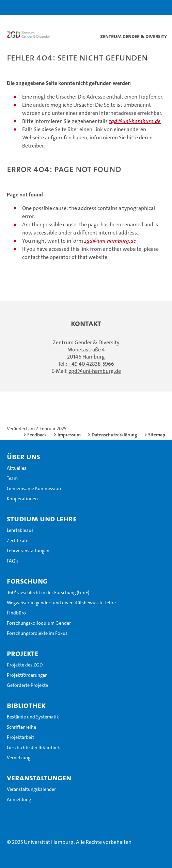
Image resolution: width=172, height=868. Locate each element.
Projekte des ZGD (25, 665)
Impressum (69, 435)
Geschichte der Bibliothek (33, 747)
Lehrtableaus (20, 530)
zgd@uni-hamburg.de (135, 121)
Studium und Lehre (42, 519)
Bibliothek (26, 705)
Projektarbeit (20, 737)
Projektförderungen (27, 675)
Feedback (37, 435)
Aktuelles (17, 468)
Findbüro (16, 613)
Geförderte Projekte (27, 685)
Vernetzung (19, 758)
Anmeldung (19, 799)
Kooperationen (22, 499)
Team (12, 478)
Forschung (27, 581)
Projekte (23, 653)
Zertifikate (18, 540)
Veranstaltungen (39, 778)
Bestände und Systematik (33, 717)
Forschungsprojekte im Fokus (37, 633)
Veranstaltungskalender (31, 789)
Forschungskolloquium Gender (39, 623)
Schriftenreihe (21, 727)
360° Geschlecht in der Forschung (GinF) (48, 592)
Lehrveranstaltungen (28, 551)
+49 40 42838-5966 (91, 364)
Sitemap (157, 435)
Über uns (24, 456)
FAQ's (13, 561)
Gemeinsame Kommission (34, 488)
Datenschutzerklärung (114, 435)
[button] (145, 8)
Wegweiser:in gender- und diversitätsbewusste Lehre (61, 603)
